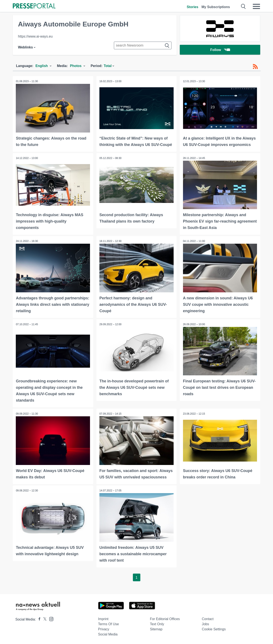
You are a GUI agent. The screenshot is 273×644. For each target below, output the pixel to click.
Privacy (104, 629)
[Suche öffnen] (243, 6)
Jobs (205, 623)
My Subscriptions (216, 7)
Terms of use (109, 623)
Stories (192, 7)
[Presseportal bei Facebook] (38, 619)
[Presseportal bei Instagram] (50, 618)
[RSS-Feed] (255, 67)
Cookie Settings (214, 629)
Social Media (108, 634)
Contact (208, 618)
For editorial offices (165, 618)
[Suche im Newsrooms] (143, 45)
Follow (220, 50)
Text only (157, 623)
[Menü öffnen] (256, 6)
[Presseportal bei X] (44, 619)
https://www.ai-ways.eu (35, 36)
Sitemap (156, 629)
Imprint (103, 618)
